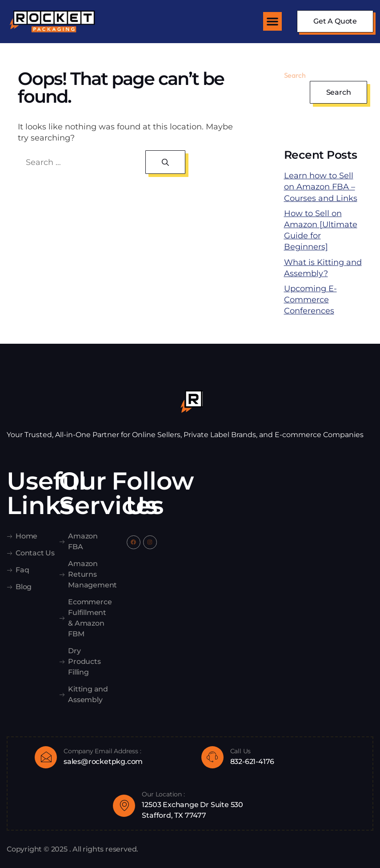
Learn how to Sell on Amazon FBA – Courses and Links (321, 187)
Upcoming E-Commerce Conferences (310, 300)
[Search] (165, 162)
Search (295, 75)
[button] (272, 21)
